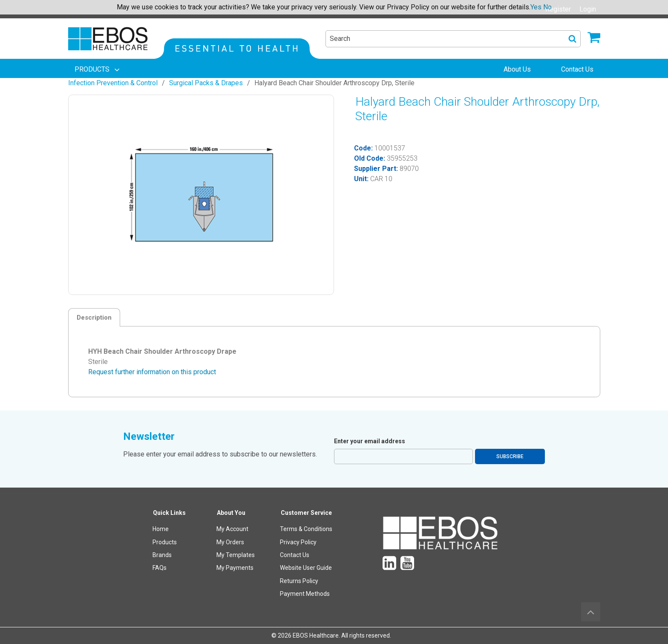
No (547, 7)
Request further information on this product (152, 372)
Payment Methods (305, 594)
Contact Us (295, 555)
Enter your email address (370, 441)
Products (165, 542)
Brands (162, 555)
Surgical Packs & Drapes (206, 83)
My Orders (230, 542)
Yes (536, 7)
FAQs (160, 568)
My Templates (236, 555)
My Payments (235, 568)
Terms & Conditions (306, 529)
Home (161, 529)
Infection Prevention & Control (113, 83)
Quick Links (169, 513)
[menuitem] (98, 69)
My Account (232, 529)
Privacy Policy (298, 542)
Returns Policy (299, 581)
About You (231, 513)
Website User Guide (306, 568)
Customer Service (306, 513)
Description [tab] (94, 318)
